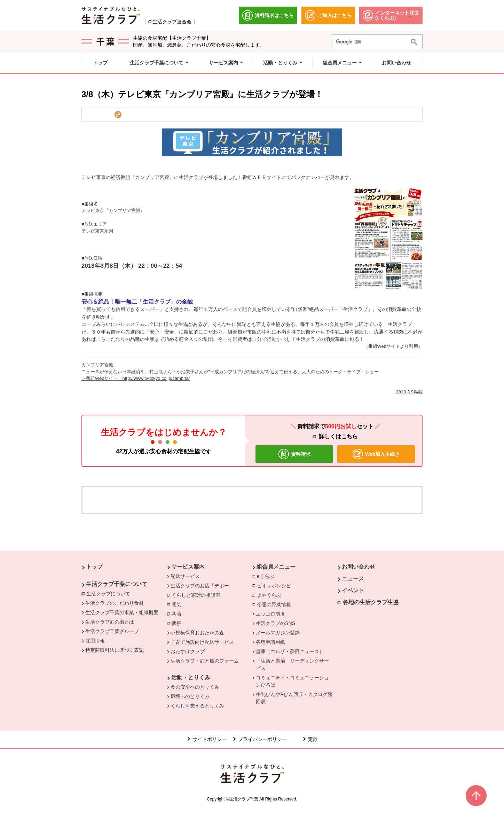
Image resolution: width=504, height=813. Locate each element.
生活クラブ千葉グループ (112, 631)
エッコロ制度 (270, 614)
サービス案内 (188, 567)
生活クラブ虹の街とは (110, 622)
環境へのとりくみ (190, 696)
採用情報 (95, 641)
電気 (178, 604)
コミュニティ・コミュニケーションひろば (292, 681)
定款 (313, 739)
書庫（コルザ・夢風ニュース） (290, 651)
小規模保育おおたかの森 (197, 633)
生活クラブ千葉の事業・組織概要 (122, 612)
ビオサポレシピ (276, 585)
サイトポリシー (210, 739)
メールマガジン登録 (278, 633)
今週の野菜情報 (276, 604)
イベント (353, 590)
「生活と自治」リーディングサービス (292, 665)
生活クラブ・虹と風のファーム (205, 661)
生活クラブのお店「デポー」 (202, 586)
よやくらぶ (271, 595)
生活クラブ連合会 (172, 22)
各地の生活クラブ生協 (371, 602)
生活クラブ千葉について (117, 584)
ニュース (353, 579)
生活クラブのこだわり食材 (115, 603)
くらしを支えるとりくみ (197, 706)
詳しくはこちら (338, 436)
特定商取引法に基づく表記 (115, 650)
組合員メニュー (276, 567)
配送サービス (185, 576)
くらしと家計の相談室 (198, 595)
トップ (94, 567)
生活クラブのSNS (275, 623)
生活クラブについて (110, 593)
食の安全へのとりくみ (195, 687)
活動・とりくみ (191, 677)
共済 (178, 613)
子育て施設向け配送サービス (202, 642)
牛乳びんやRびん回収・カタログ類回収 (294, 698)
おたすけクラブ (188, 651)
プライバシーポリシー (262, 739)
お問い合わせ (359, 567)
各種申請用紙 (270, 642)
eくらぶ (267, 576)
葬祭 (178, 623)
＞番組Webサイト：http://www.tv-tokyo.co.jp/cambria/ (136, 378)
